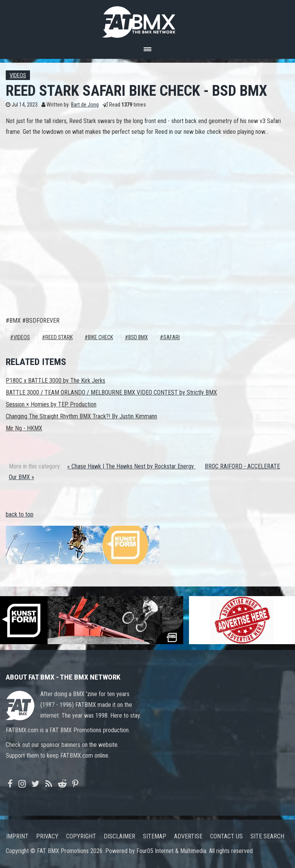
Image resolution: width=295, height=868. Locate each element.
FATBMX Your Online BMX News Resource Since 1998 (147, 20)
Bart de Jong (85, 105)
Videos (18, 76)
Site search (267, 836)
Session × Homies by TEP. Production (51, 404)
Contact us (226, 836)
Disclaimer (119, 836)
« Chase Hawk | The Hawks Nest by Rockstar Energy (131, 466)
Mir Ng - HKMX (24, 428)
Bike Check (100, 337)
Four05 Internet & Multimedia (171, 851)
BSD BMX (138, 337)
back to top (20, 514)
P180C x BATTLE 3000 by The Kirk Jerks (56, 381)
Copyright (81, 836)
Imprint (17, 836)
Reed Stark (59, 337)
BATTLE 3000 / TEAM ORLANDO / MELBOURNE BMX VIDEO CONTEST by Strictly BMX (111, 392)
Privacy (47, 836)
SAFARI (172, 337)
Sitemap (155, 836)
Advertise (188, 836)
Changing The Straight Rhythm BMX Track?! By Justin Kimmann (81, 416)
